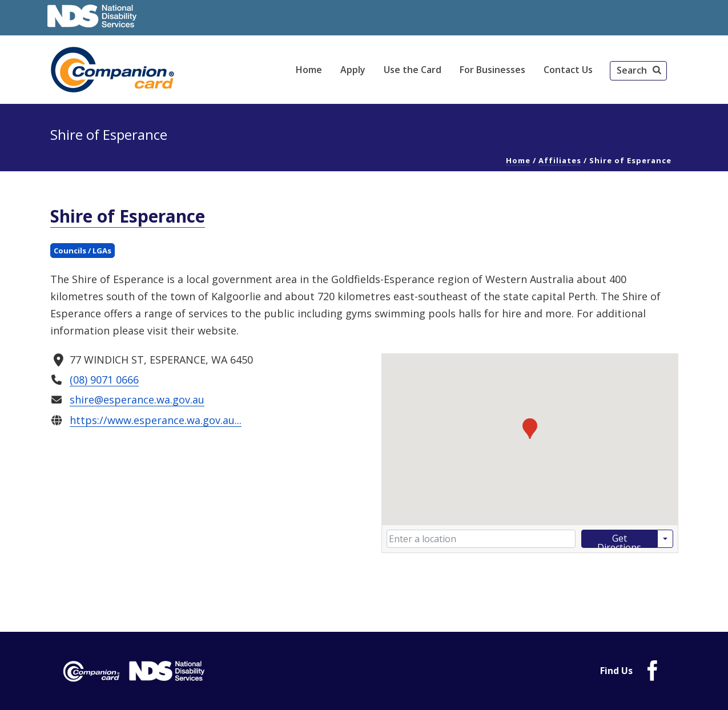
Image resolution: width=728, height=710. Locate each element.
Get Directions (619, 540)
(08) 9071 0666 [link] (104, 380)
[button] (638, 71)
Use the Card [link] (413, 70)
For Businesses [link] (492, 70)
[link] (114, 70)
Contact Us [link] (568, 70)
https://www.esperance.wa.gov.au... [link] (155, 419)
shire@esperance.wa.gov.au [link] (136, 400)
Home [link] (309, 70)
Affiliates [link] (560, 160)
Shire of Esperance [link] (128, 216)
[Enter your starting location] (481, 539)
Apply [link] (353, 70)
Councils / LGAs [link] (83, 251)
